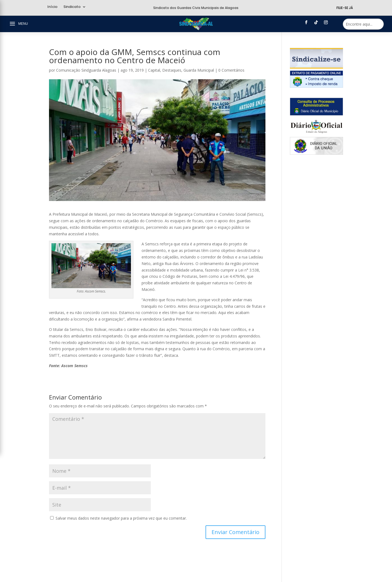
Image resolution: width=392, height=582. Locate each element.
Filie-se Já (345, 8)
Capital (154, 70)
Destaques (172, 70)
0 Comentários (231, 70)
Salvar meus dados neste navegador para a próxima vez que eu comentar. (121, 518)
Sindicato (72, 7)
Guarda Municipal (199, 70)
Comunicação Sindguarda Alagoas (86, 70)
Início (52, 7)
